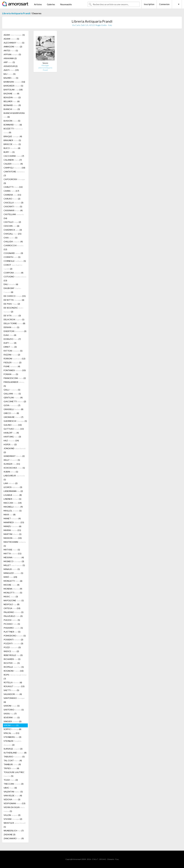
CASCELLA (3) (13, 203)
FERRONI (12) (14, 359)
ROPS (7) (15, 677)
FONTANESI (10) (15, 370)
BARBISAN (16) (14, 82)
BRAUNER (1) (12, 140)
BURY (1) (9, 152)
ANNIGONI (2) (13, 47)
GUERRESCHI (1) (15, 421)
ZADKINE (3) (9, 834)
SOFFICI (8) (12, 729)
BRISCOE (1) (12, 144)
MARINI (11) (12, 530)
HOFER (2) (10, 444)
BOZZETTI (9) (13, 130)
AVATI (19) (11, 70)
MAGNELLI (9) (13, 507)
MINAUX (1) (12, 569)
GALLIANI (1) (12, 394)
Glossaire (111, 859)
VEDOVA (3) (12, 799)
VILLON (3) (12, 815)
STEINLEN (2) (13, 743)
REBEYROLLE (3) (13, 655)
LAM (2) (11, 483)
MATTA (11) (13, 553)
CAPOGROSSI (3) (14, 181)
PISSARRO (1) (13, 628)
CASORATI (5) (13, 206)
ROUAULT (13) (14, 686)
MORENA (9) (13, 589)
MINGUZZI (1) (13, 573)
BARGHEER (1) (13, 86)
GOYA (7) (12, 405)
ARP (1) (9, 62)
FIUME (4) (12, 366)
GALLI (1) (12, 390)
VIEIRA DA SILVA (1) (14, 809)
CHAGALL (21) (13, 234)
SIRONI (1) (11, 725)
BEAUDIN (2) (12, 97)
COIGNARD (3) (13, 253)
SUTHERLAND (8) (15, 753)
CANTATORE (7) (14, 174)
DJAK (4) (10, 335)
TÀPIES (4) (11, 768)
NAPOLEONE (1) (14, 600)
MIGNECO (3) (14, 561)
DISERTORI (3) (15, 331)
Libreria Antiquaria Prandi (16, 13)
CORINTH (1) (12, 257)
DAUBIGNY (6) (13, 290)
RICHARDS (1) (12, 659)
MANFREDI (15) (14, 522)
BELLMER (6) (12, 101)
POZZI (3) (12, 647)
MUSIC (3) (11, 597)
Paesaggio (45, 65)
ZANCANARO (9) (14, 838)
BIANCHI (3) (12, 109)
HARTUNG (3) (12, 437)
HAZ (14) (11, 441)
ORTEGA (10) (12, 608)
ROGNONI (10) (14, 671)
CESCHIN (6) (11, 226)
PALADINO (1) (14, 612)
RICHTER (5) (12, 663)
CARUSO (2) (12, 199)
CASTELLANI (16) (14, 216)
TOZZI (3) (11, 780)
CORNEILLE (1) (15, 261)
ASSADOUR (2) (11, 66)
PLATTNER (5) (12, 632)
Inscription (149, 4)
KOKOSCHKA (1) (14, 468)
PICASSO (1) (12, 624)
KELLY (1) (12, 460)
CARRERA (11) (12, 195)
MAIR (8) (10, 515)
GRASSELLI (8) (13, 409)
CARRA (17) (11, 191)
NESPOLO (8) (12, 604)
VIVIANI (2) (13, 819)
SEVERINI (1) (12, 717)
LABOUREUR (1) (14, 478)
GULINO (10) (13, 425)
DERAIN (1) (11, 327)
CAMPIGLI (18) (14, 168)
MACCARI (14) (13, 503)
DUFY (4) (10, 343)
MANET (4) (12, 518)
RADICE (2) (11, 651)
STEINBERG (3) (12, 737)
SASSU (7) (10, 714)
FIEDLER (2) (13, 362)
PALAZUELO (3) (13, 616)
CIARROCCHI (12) (14, 247)
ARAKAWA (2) (10, 58)
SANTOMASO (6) (14, 700)
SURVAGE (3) (13, 749)
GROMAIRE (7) (13, 417)
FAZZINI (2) (12, 355)
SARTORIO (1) (14, 710)
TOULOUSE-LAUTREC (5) (14, 774)
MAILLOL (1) (13, 511)
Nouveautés (66, 4)
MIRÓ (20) (10, 577)
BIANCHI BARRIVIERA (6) (14, 115)
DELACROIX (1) (14, 319)
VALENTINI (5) (13, 792)
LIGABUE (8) (13, 495)
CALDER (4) (13, 164)
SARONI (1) (12, 706)
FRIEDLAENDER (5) (14, 384)
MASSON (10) (13, 538)
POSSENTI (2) (13, 640)
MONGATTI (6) (13, 581)
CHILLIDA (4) (13, 242)
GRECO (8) (11, 413)
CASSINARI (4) (13, 210)
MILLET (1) (14, 565)
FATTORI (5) (13, 351)
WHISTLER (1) (15, 825)
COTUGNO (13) (15, 279)
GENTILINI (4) (13, 398)
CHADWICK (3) (13, 230)
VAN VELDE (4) (13, 796)
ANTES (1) (11, 50)
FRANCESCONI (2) (15, 378)
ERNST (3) (10, 347)
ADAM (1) (14, 35)
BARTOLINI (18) (13, 90)
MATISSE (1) (12, 550)
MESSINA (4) (14, 557)
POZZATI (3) (13, 643)
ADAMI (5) (11, 39)
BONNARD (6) (13, 125)
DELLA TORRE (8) (14, 323)
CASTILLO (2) (12, 222)
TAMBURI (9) (12, 764)
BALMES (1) (11, 78)
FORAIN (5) (11, 374)
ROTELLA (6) (13, 682)
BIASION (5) (12, 121)
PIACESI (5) (12, 620)
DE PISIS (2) (12, 304)
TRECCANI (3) (14, 784)
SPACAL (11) (11, 733)
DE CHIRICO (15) (15, 296)
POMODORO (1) (15, 636)
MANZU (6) (12, 526)
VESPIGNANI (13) (14, 803)
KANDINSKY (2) (14, 456)
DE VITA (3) (12, 316)
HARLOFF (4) (11, 433)
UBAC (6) (10, 788)
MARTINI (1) (13, 534)
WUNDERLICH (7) (14, 831)
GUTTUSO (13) (14, 429)
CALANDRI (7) (13, 160)
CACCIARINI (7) (14, 156)
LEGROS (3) (13, 487)
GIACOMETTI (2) (15, 401)
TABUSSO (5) (14, 757)
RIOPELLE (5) (14, 667)
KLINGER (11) (12, 464)
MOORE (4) (12, 585)
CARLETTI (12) (13, 187)
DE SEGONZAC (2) (13, 310)
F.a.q (117, 859)
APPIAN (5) (12, 54)
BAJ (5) (10, 74)
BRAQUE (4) (13, 136)
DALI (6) (11, 284)
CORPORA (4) (13, 273)
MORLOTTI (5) (13, 593)
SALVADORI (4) (13, 694)
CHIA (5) (10, 238)
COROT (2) (13, 267)
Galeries (51, 4)
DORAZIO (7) (12, 339)
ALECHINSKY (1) (14, 43)
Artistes (38, 4)
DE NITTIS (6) (14, 300)
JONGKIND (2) (15, 450)
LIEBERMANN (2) (13, 491)
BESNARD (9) (12, 105)
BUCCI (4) (12, 148)
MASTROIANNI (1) (15, 544)
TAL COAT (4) (13, 760)
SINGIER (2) (13, 721)
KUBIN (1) (11, 472)
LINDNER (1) (12, 499)
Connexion (164, 4)
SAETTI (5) (11, 690)
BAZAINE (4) (11, 93)
